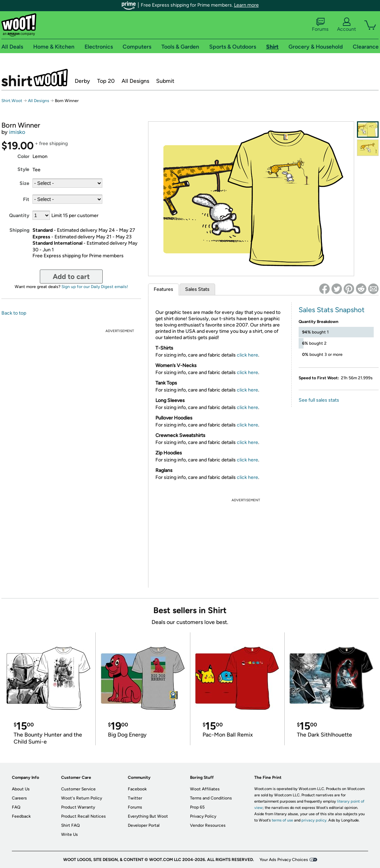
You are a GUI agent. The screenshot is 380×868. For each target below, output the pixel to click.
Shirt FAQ (70, 825)
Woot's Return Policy (82, 798)
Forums (320, 25)
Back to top (14, 313)
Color (23, 156)
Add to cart (71, 277)
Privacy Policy (203, 816)
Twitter (135, 798)
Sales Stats (197, 289)
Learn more (246, 5)
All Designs (135, 81)
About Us (21, 789)
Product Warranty (78, 807)
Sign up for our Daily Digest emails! (95, 287)
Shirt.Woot (35, 78)
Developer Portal (144, 825)
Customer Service (78, 789)
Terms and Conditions (211, 798)
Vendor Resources (208, 825)
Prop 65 (197, 807)
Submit (165, 81)
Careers (19, 798)
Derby (82, 81)
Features (163, 289)
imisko (17, 132)
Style (23, 169)
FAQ (16, 807)
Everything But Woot (148, 816)
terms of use (282, 820)
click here (247, 355)
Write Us (70, 834)
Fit (26, 199)
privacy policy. (314, 820)
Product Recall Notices (83, 816)
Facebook (137, 789)
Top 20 (106, 81)
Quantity (19, 216)
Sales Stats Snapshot (332, 310)
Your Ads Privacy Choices (284, 860)
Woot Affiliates (205, 789)
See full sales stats (319, 400)
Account (346, 25)
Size (24, 183)
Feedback (21, 816)
